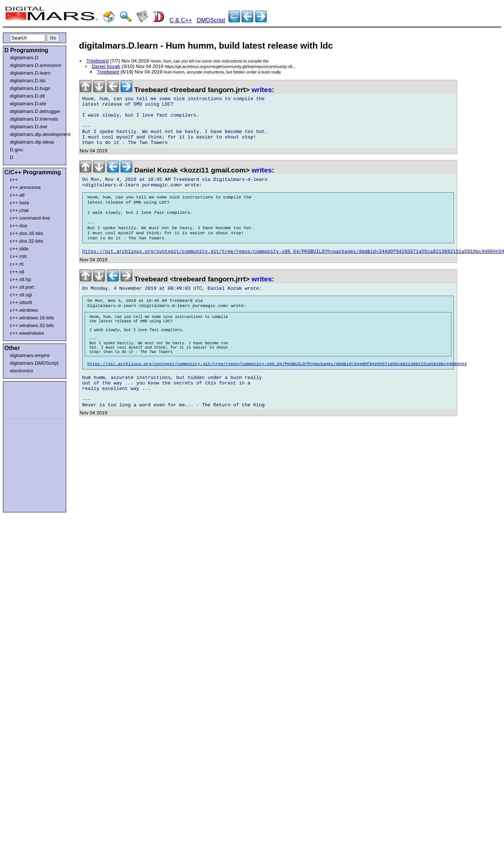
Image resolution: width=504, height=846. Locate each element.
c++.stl (17, 272)
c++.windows (24, 310)
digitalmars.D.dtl (27, 96)
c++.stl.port (22, 287)
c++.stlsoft (21, 302)
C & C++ (181, 20)
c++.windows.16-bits (32, 318)
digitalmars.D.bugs (30, 88)
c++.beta (19, 203)
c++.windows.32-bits (32, 325)
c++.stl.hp (20, 279)
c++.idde (19, 249)
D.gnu (16, 150)
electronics (22, 371)
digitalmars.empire (30, 355)
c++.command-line (30, 218)
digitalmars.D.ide (28, 104)
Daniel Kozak (106, 66)
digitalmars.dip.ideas (32, 142)
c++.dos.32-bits (26, 241)
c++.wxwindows (27, 333)
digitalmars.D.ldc (28, 81)
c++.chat (19, 210)
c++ (14, 180)
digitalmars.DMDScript (34, 363)
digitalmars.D (24, 58)
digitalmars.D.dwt (29, 127)
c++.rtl (17, 264)
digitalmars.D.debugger (35, 111)
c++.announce (25, 187)
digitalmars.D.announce (35, 65)
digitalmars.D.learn (30, 73)
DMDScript (211, 20)
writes (262, 90)
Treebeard (97, 61)
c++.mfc (18, 256)
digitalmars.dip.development (36, 134)
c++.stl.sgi (21, 295)
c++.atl (17, 195)
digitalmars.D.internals (34, 119)
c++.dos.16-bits (26, 233)
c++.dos (18, 226)
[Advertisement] (26, 399)
